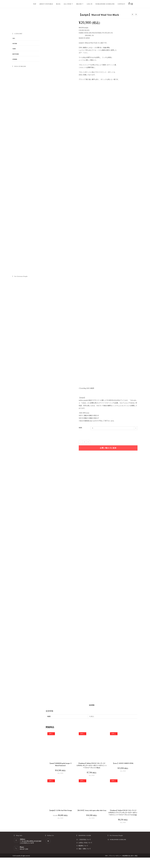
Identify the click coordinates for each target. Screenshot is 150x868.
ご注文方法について (85, 850)
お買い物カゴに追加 (108, 448)
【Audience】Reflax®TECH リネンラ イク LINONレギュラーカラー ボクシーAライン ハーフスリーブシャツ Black (92, 776)
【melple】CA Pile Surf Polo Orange (60, 821)
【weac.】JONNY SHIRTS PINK (123, 774)
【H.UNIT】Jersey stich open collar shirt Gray (92, 821)
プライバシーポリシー (115, 866)
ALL (59, 784)
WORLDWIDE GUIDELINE (118, 850)
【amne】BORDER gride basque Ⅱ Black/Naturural (60, 775)
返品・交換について (85, 859)
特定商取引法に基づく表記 (130, 866)
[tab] (92, 716)
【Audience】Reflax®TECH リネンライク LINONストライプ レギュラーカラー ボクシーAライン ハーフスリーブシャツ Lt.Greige (123, 823)
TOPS (62, 784)
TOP (106, 866)
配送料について (83, 856)
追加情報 (92, 716)
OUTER (15, 44)
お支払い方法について (85, 853)
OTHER (15, 59)
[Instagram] (48, 851)
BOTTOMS (16, 54)
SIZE (80, 428)
